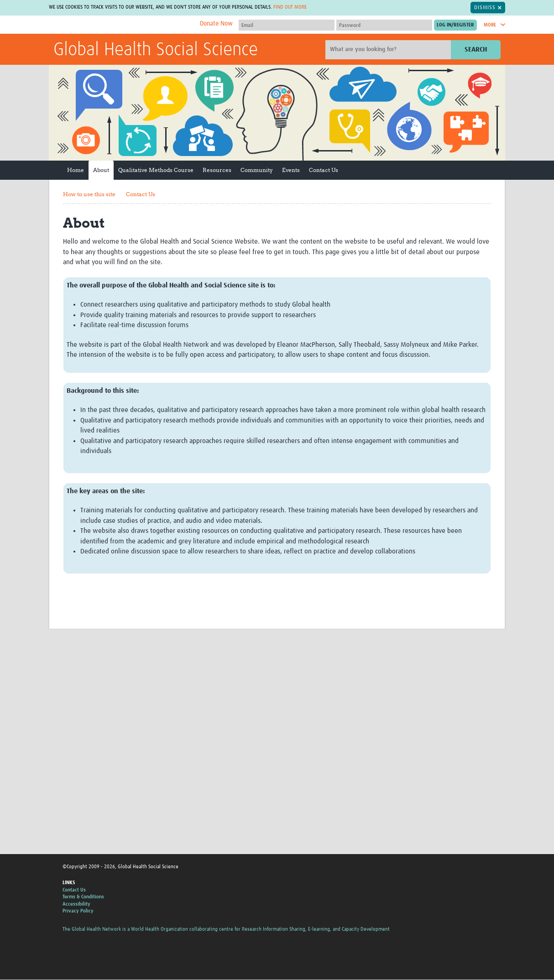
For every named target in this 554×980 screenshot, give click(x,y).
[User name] (287, 26)
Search (476, 50)
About (101, 170)
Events (291, 170)
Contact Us (324, 170)
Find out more (305, 8)
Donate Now (216, 24)
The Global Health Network (121, 25)
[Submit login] (455, 26)
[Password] (384, 26)
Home (76, 170)
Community (257, 170)
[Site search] (389, 50)
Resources (217, 170)
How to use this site (89, 195)
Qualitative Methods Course (156, 170)
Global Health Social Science (156, 51)
